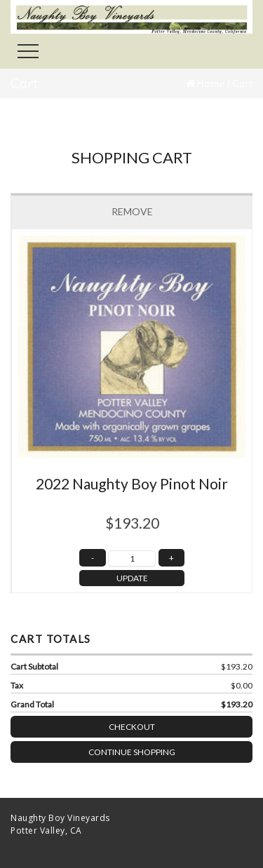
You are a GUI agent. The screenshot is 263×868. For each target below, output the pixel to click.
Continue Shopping (132, 752)
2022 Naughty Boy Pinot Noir (132, 483)
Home (211, 83)
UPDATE (132, 578)
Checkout (181, 724)
